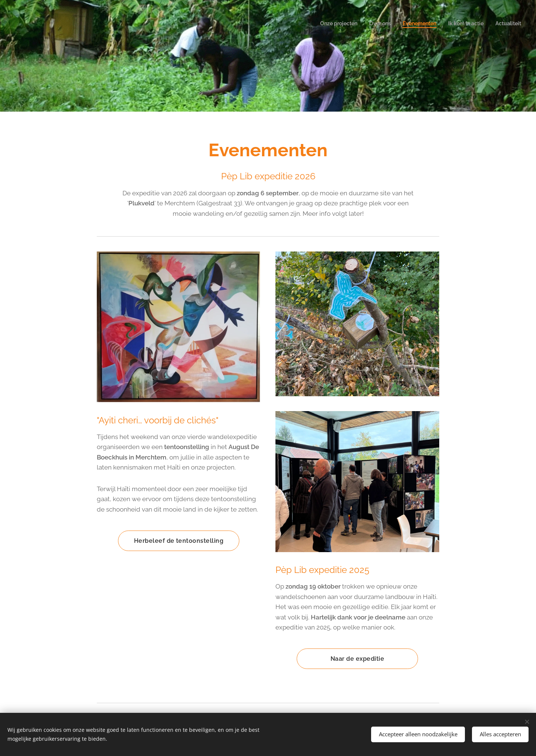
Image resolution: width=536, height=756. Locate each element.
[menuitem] (476, 24)
